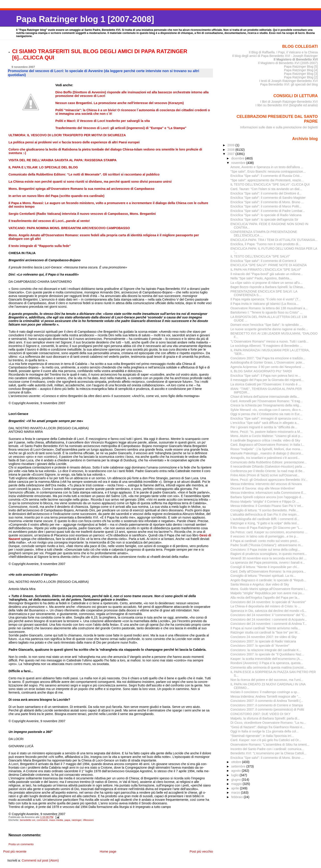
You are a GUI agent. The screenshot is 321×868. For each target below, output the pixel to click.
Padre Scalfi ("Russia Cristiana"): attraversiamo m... (267, 545)
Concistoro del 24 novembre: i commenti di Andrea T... (269, 624)
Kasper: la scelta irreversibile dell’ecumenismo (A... (266, 659)
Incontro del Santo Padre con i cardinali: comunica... (267, 749)
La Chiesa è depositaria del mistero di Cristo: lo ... (266, 606)
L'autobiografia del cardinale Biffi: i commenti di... (265, 519)
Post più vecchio (201, 851)
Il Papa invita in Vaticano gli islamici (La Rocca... (264, 304)
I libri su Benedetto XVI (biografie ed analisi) (287, 105)
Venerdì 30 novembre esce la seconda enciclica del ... (269, 558)
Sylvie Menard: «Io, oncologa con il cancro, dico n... (267, 410)
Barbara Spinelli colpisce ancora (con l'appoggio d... (267, 497)
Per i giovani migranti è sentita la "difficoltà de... (264, 427)
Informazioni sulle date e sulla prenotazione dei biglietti (279, 127)
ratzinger (76, 820)
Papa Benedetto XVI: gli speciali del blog (289, 84)
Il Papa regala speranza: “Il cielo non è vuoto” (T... (266, 299)
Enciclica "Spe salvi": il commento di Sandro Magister (268, 198)
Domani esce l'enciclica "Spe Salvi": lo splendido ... (266, 325)
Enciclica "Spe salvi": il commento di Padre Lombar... (268, 211)
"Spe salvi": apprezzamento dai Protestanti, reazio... (267, 180)
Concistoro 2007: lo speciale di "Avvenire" (260, 646)
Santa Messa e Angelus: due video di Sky (260, 584)
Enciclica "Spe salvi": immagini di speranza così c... (267, 418)
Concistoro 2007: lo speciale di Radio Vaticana (263, 641)
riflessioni (88, 820)
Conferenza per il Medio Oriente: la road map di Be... (268, 471)
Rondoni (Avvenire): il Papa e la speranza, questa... (267, 663)
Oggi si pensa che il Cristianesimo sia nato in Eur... (266, 414)
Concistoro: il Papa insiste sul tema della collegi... (265, 550)
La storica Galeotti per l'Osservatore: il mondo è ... (266, 384)
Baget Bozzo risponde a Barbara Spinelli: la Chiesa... (268, 287)
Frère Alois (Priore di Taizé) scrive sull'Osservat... (265, 475)
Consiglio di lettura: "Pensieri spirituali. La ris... (263, 576)
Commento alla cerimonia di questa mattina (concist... (268, 667)
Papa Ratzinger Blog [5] (301, 67)
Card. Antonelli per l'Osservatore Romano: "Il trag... (267, 401)
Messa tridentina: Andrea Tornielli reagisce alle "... (266, 696)
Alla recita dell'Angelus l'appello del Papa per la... (265, 598)
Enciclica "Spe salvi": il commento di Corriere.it (263, 261)
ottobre (237, 762)
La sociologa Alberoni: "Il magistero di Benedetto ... (266, 346)
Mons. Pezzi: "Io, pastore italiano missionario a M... (266, 432)
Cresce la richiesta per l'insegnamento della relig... (266, 405)
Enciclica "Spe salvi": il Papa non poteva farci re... (265, 376)
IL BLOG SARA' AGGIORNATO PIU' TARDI (261, 371)
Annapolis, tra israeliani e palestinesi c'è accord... (265, 458)
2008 (231, 150)
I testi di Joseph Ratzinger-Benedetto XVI (289, 81)
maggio (237, 784)
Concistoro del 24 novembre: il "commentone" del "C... (269, 615)
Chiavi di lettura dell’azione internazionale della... (265, 397)
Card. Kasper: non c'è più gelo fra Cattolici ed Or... (266, 740)
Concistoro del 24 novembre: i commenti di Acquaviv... (269, 619)
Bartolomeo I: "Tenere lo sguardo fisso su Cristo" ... (266, 312)
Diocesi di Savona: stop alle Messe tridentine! (263, 488)
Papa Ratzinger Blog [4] (301, 70)
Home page (108, 851)
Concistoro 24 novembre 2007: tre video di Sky (264, 637)
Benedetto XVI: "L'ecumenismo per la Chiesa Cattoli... (269, 753)
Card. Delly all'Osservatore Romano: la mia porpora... (268, 571)
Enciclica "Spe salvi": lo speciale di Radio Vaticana (266, 215)
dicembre (238, 158)
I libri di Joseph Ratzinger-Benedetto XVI (289, 102)
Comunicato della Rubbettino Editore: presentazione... (269, 462)
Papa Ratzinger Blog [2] (301, 77)
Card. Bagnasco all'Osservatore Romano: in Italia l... (267, 445)
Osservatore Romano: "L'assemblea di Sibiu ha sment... (270, 745)
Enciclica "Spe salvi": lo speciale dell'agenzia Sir (264, 220)
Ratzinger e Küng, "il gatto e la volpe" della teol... (265, 523)
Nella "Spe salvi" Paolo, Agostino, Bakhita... (261, 278)
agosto (236, 771)
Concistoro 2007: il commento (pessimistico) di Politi (267, 709)
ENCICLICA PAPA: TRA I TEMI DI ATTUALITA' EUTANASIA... (274, 240)
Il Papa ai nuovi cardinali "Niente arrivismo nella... (265, 628)
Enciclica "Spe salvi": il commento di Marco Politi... (266, 206)
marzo (236, 793)
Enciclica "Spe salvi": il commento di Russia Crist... (266, 176)
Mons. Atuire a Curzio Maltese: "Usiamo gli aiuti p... (267, 436)
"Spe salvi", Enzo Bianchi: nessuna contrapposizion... (268, 172)
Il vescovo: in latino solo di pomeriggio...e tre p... (264, 536)
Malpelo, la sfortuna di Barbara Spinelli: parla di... (265, 718)
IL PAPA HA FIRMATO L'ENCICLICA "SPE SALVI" (266, 270)
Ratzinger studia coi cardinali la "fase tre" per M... (265, 632)
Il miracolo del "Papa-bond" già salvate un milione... (267, 274)
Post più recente (15, 851)
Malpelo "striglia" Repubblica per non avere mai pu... (267, 593)
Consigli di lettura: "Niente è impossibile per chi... (265, 567)
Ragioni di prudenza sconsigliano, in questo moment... (269, 554)
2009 (231, 145)
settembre (239, 766)
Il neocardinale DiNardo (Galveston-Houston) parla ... (268, 466)
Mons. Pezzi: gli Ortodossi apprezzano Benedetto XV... (269, 480)
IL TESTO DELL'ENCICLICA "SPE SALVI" (260, 256)
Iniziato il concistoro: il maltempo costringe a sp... (265, 692)
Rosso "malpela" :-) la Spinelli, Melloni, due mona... (267, 449)
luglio (235, 775)
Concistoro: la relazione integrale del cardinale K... (266, 650)
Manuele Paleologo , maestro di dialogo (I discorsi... (267, 453)
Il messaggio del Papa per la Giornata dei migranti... (267, 380)
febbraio (237, 797)
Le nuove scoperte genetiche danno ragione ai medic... (269, 329)
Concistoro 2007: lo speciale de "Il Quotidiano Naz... (267, 654)
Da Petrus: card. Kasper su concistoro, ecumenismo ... (269, 532)
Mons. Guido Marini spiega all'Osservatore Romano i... (269, 589)
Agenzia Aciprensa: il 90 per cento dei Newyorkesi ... (268, 367)
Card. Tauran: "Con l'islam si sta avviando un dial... (266, 189)
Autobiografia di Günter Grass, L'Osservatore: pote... (268, 362)
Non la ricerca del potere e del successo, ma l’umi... (267, 680)
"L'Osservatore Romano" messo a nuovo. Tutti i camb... (270, 341)
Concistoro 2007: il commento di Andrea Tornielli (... (267, 701)
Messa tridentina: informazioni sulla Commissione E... (268, 493)
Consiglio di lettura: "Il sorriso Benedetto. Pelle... (264, 510)
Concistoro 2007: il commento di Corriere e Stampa (267, 705)
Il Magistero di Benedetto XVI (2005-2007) (288, 63)
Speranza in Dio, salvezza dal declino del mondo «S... (269, 611)
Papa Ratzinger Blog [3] (301, 74)
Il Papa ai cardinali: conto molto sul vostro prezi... (265, 541)
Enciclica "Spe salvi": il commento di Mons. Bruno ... (267, 202)
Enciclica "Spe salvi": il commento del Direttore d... (266, 193)
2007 (231, 154)
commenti (42, 820)
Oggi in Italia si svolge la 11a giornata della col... (265, 731)
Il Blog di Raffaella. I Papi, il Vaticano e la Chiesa (283, 52)
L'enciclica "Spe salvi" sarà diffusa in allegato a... (265, 423)
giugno (236, 780)
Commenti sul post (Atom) (40, 860)
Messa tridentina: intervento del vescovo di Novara (266, 484)
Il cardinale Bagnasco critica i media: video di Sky (265, 440)
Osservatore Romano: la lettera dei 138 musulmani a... (269, 308)
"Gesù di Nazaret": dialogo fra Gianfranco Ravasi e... (268, 727)
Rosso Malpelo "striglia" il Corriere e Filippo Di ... (265, 502)
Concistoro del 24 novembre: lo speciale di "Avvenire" (268, 602)
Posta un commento (21, 844)
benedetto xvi (28, 820)
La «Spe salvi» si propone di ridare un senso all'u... (266, 283)
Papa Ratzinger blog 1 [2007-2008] (85, 19)
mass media (56, 820)
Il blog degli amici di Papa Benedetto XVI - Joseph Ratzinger (275, 56)
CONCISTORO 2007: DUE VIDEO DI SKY (261, 714)
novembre (239, 163)
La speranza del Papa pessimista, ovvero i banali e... (268, 563)
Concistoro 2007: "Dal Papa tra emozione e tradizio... (268, 358)
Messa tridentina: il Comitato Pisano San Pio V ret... (267, 506)
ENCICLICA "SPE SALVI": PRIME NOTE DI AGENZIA (269, 265)
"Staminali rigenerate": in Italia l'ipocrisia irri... (262, 736)
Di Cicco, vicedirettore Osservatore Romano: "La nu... (268, 723)
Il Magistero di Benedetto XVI (296, 59)
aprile (236, 788)
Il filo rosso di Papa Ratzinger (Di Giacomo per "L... (266, 528)
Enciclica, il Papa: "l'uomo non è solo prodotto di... (266, 244)
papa (67, 820)
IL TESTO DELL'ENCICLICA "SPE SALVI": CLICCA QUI (270, 184)
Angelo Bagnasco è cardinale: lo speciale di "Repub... (268, 580)
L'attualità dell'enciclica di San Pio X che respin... (265, 515)
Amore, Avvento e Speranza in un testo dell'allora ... (267, 167)
